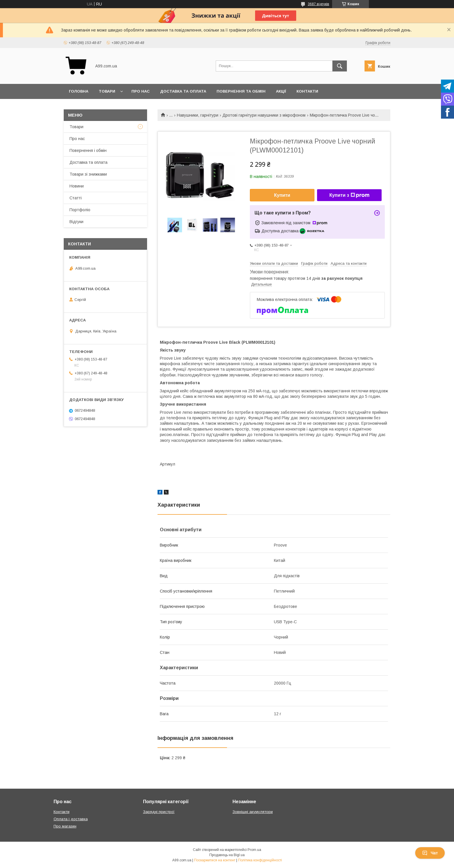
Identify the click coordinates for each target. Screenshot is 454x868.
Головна (79, 91)
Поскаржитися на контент (215, 860)
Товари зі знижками (88, 174)
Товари (107, 91)
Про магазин (65, 826)
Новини (77, 186)
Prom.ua (254, 850)
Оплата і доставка (71, 819)
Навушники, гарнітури (198, 115)
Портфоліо (80, 210)
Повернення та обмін (241, 91)
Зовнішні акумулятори (253, 812)
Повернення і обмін (88, 150)
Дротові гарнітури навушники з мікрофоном (264, 115)
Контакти (307, 91)
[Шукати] (340, 66)
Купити (282, 195)
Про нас (141, 91)
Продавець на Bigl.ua (227, 855)
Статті (76, 198)
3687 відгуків (318, 4)
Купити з (349, 195)
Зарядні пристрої (159, 812)
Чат (430, 853)
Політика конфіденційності (260, 860)
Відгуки (76, 222)
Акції (281, 91)
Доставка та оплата (183, 91)
